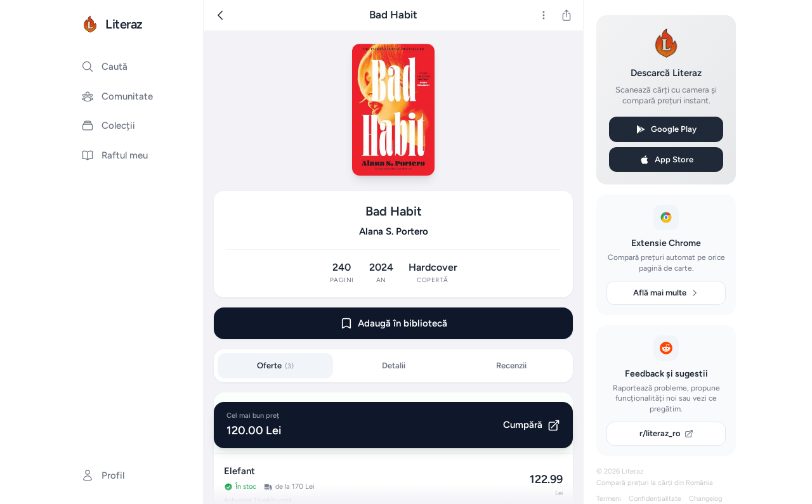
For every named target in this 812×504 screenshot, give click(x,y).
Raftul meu (115, 155)
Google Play (666, 129)
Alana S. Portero (394, 231)
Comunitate (117, 96)
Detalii (394, 365)
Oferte (275, 365)
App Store (666, 160)
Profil (103, 475)
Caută (104, 67)
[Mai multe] (544, 15)
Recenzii (511, 365)
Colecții (108, 126)
